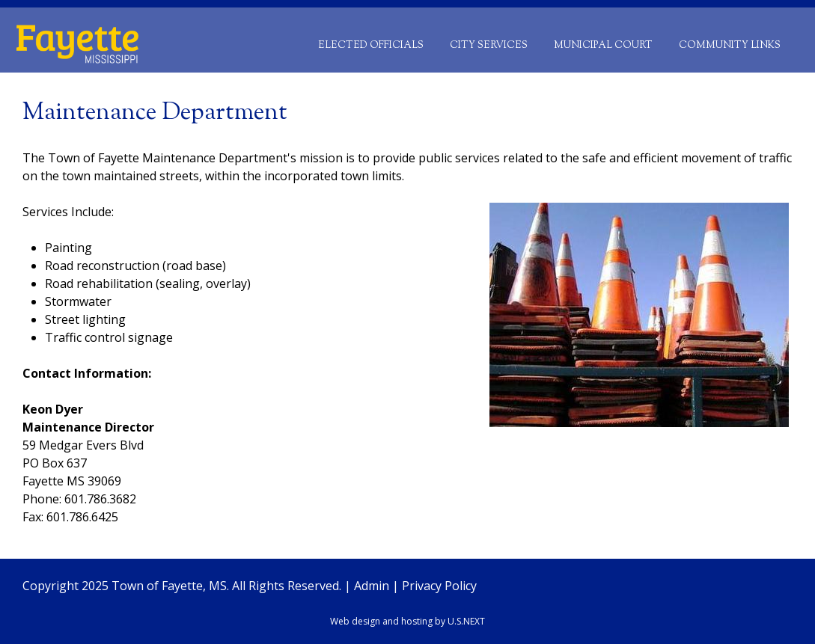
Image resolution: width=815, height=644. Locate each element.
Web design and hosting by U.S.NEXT (407, 621)
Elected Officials (371, 45)
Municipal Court (603, 45)
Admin (372, 586)
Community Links (730, 45)
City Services (489, 45)
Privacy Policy (439, 586)
